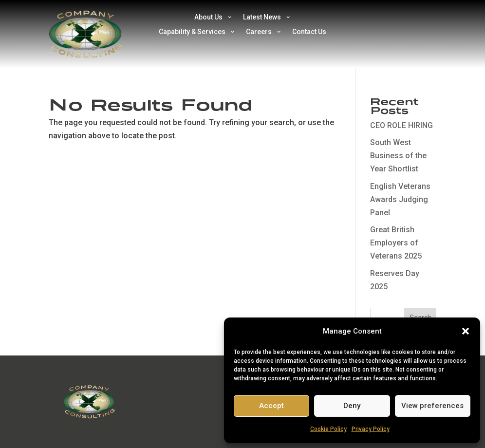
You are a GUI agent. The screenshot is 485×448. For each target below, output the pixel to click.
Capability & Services (192, 32)
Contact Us (309, 32)
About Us (208, 17)
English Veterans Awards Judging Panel (400, 199)
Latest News (262, 17)
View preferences (432, 406)
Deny (352, 406)
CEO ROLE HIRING (401, 125)
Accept (271, 406)
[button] (466, 331)
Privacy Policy (371, 429)
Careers (259, 32)
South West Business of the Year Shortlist (398, 156)
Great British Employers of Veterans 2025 (396, 243)
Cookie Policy (328, 429)
